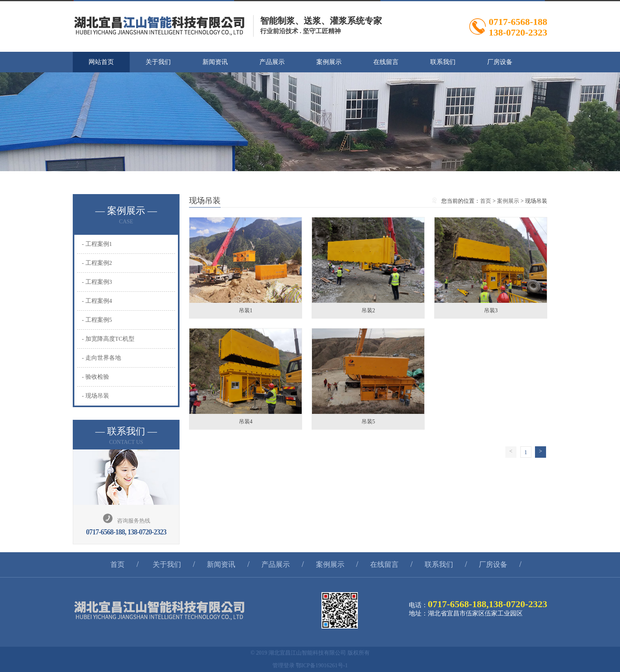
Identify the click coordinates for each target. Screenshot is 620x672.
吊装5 (368, 422)
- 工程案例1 (97, 244)
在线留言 (386, 62)
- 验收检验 (95, 377)
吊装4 (246, 422)
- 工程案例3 (97, 282)
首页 (486, 201)
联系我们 (443, 62)
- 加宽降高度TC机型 (108, 339)
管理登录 (284, 665)
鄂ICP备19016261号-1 (322, 665)
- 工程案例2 (97, 263)
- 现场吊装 (95, 396)
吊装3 (491, 311)
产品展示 (272, 62)
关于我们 (158, 62)
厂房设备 (500, 62)
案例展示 (329, 62)
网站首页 (101, 62)
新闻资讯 (215, 62)
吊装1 (246, 311)
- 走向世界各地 (101, 358)
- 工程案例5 (97, 320)
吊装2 (368, 311)
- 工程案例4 (97, 301)
